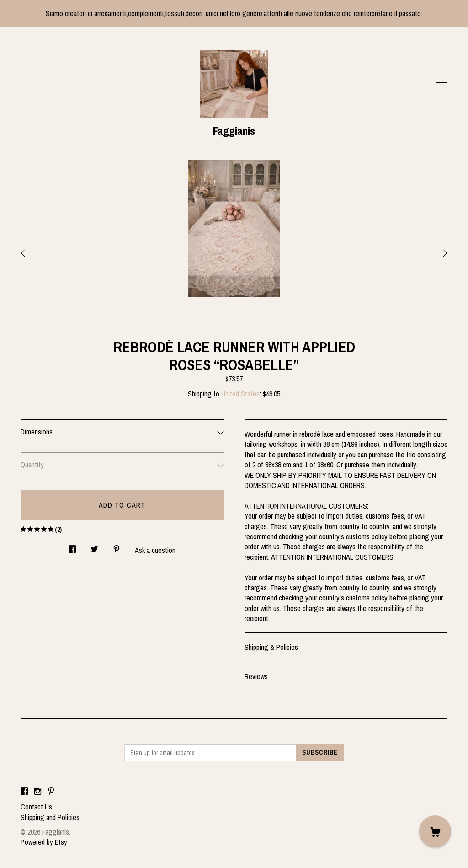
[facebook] (24, 791)
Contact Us (36, 807)
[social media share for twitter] (94, 547)
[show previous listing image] (43, 251)
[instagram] (38, 791)
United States (240, 394)
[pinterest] (51, 791)
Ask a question (155, 550)
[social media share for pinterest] (117, 547)
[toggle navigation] (442, 86)
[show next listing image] (425, 251)
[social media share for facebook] (72, 547)
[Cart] (435, 831)
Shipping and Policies (50, 817)
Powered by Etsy (44, 842)
